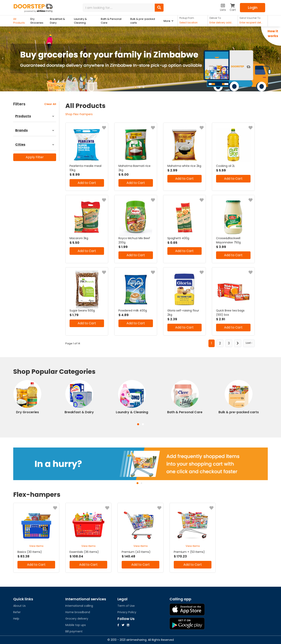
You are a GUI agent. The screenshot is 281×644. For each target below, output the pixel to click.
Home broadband (78, 612)
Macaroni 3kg (79, 238)
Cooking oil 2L (225, 166)
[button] (3, 58)
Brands (35, 130)
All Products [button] (19, 21)
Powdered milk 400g (133, 310)
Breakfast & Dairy (57, 21)
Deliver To (215, 18)
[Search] (119, 8)
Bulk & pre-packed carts (143, 21)
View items (36, 546)
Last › (249, 343)
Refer (17, 612)
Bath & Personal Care (111, 21)
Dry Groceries (37, 21)
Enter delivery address (221, 23)
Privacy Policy (127, 612)
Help (16, 619)
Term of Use (126, 606)
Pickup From (187, 18)
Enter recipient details (251, 23)
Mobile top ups (76, 625)
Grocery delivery (77, 619)
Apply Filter (35, 157)
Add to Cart (87, 183)
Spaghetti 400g (178, 238)
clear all (50, 104)
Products (35, 116)
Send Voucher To (250, 18)
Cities (35, 145)
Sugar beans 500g (82, 310)
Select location (189, 23)
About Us (19, 606)
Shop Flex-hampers (79, 114)
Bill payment (74, 631)
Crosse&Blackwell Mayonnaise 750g (228, 240)
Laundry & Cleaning (80, 21)
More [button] (167, 21)
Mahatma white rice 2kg (184, 166)
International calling (79, 606)
